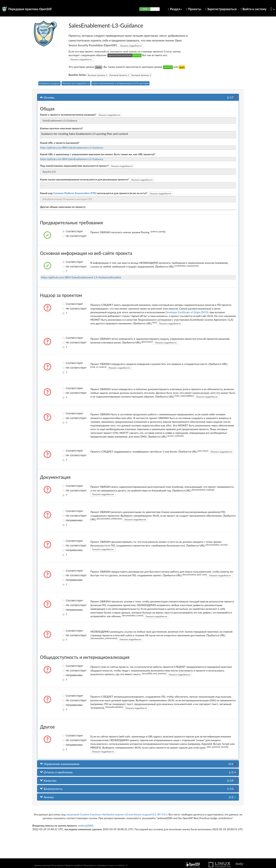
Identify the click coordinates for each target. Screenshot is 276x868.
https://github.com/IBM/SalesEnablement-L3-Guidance (72, 148)
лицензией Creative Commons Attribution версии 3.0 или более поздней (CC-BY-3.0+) (117, 814)
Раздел (175, 9)
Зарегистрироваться (221, 9)
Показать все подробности (76, 83)
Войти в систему (254, 9)
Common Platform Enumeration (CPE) (75, 193)
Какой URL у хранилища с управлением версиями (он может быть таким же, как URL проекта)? (98, 154)
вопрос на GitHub (116, 865)
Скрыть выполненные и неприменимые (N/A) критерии (120, 83)
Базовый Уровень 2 (119, 75)
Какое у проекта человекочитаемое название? (68, 115)
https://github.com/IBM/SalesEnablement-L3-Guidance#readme (81, 277)
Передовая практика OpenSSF (30, 9)
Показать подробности (131, 46)
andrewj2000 (86, 825)
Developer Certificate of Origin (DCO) (187, 312)
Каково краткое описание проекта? (61, 128)
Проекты (194, 9)
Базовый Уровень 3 (141, 75)
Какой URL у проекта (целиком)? (60, 143)
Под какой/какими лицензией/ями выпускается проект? (74, 166)
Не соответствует (67, 236)
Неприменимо (67, 520)
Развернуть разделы (50, 83)
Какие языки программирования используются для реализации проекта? (84, 179)
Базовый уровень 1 (98, 75)
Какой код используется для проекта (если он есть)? (94, 193)
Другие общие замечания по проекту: (63, 207)
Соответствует (67, 231)
